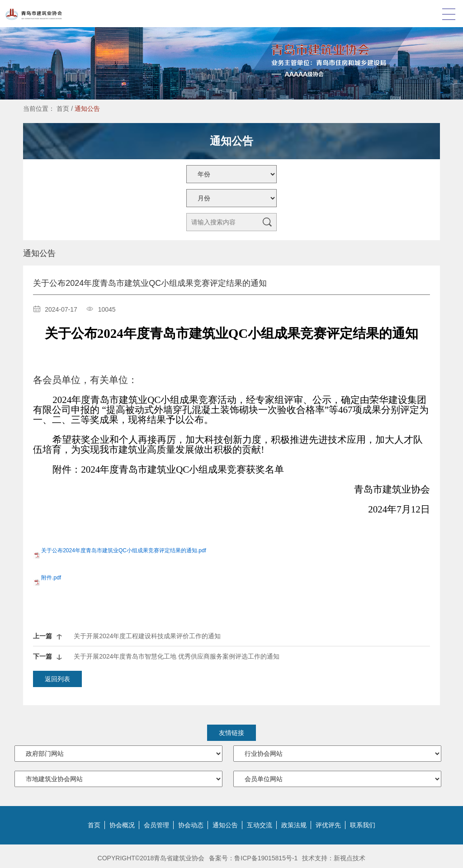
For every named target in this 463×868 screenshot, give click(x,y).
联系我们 (363, 825)
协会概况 (122, 825)
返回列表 (57, 679)
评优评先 (328, 825)
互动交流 (260, 825)
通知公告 (87, 109)
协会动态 (191, 825)
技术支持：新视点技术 (334, 858)
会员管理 (156, 825)
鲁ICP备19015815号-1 (266, 858)
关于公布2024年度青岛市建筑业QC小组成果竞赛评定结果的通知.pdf (124, 550)
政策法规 (294, 825)
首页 (63, 109)
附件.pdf (51, 578)
